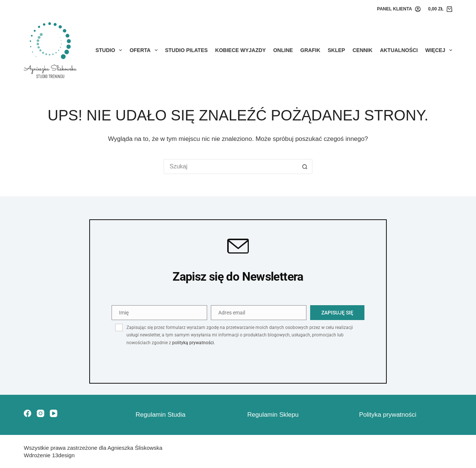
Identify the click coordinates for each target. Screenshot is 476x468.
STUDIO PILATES (186, 50)
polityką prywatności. (194, 343)
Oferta (145, 50)
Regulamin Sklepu (273, 415)
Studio (110, 50)
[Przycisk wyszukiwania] (305, 167)
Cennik (363, 50)
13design (63, 455)
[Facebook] (28, 413)
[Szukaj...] (231, 167)
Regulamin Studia (161, 415)
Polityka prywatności (388, 415)
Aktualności (399, 50)
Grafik (311, 50)
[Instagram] (41, 413)
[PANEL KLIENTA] (399, 9)
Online (283, 50)
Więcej (439, 50)
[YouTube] (54, 413)
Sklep (336, 50)
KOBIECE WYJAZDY (241, 50)
